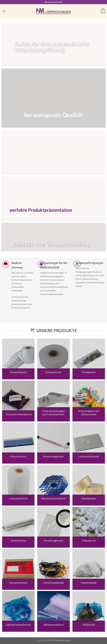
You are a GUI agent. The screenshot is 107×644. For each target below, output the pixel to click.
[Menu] (4, 11)
